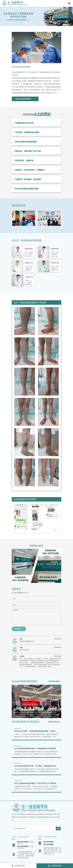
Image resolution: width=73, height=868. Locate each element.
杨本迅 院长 (29, 249)
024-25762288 (48, 844)
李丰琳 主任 (55, 263)
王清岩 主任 (29, 277)
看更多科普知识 (55, 722)
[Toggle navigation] (69, 3)
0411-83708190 (23, 846)
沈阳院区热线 (55, 866)
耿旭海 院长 (55, 249)
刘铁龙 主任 (29, 263)
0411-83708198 (23, 842)
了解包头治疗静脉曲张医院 (25, 99)
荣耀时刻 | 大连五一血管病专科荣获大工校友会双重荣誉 (32, 712)
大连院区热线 (18, 866)
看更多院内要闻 (55, 681)
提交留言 (19, 629)
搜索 (58, 829)
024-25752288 (48, 842)
